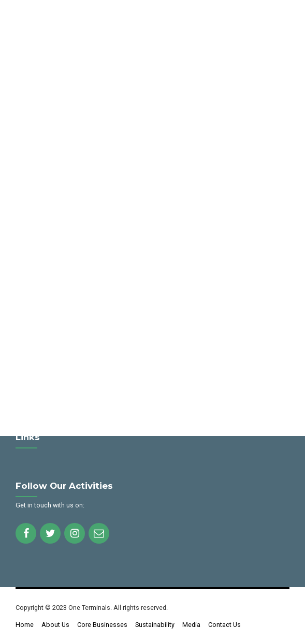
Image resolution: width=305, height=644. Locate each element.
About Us (55, 625)
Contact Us (224, 625)
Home (25, 625)
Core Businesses (102, 625)
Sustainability (155, 625)
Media (191, 625)
